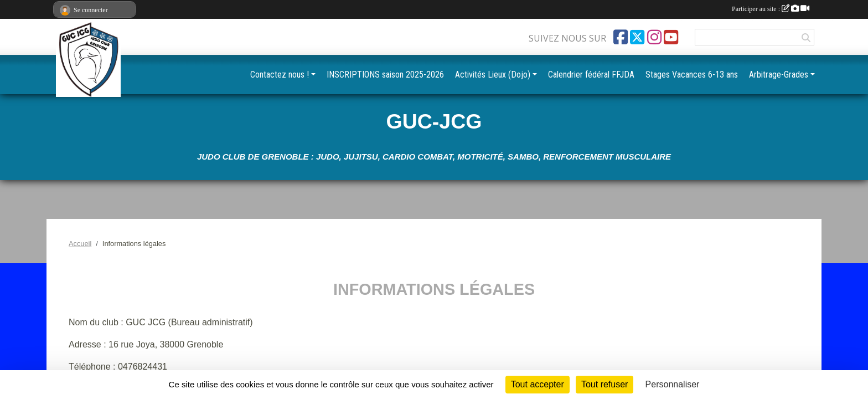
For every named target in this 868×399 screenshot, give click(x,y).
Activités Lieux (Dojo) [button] (493, 75)
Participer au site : (771, 9)
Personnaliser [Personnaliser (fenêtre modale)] (673, 384)
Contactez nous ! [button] (280, 75)
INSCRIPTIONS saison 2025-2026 (385, 75)
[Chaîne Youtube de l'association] (671, 37)
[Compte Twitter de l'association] (637, 37)
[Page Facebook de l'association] (621, 37)
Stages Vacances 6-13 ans (692, 75)
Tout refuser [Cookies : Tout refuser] (604, 384)
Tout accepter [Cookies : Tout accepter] (538, 384)
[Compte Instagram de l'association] (654, 37)
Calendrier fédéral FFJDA (591, 75)
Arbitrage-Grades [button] (779, 75)
